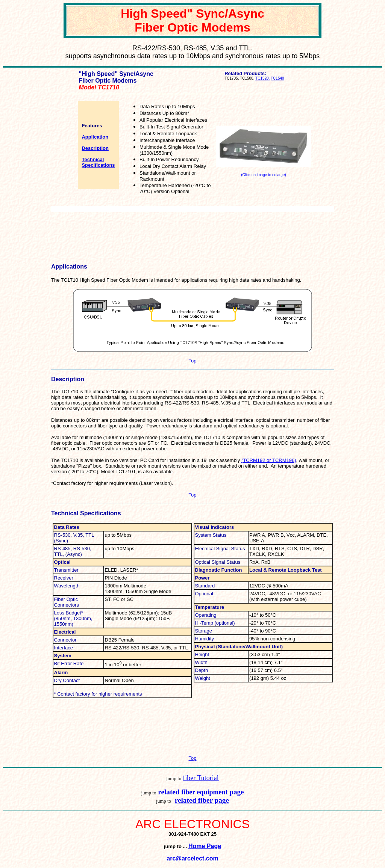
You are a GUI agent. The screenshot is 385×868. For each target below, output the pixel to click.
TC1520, (262, 78)
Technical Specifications (98, 162)
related (170, 792)
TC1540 (277, 78)
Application (95, 137)
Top (193, 361)
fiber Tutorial (201, 778)
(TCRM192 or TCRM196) (269, 460)
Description (95, 148)
